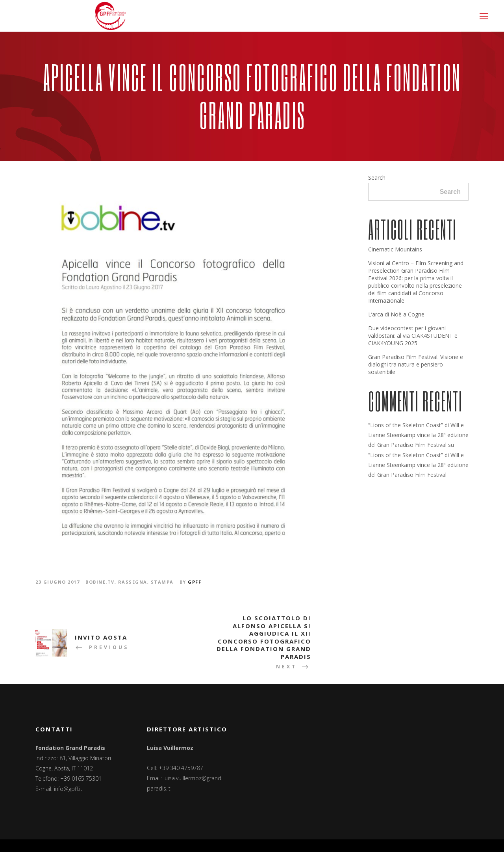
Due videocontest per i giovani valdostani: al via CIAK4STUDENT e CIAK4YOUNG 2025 (413, 336)
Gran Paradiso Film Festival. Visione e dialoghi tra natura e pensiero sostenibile (416, 364)
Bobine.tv (100, 582)
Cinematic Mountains (395, 249)
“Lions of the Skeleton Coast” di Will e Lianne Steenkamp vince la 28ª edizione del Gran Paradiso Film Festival (418, 435)
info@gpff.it (68, 789)
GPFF (195, 582)
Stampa (162, 582)
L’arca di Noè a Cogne (396, 314)
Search (377, 178)
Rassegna (133, 582)
